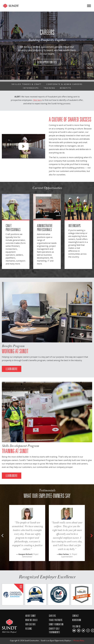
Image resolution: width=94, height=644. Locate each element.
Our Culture (30, 624)
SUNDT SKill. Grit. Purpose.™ (9, 625)
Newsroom (77, 620)
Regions (29, 629)
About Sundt (31, 616)
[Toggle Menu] (89, 6)
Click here (37, 100)
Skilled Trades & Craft (27, 84)
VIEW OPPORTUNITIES (47, 62)
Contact (76, 616)
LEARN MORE (12, 369)
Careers (52, 616)
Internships (31, 88)
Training (49, 88)
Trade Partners (56, 620)
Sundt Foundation (56, 624)
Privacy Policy (79, 641)
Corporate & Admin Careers (64, 84)
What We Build (31, 620)
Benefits (65, 88)
